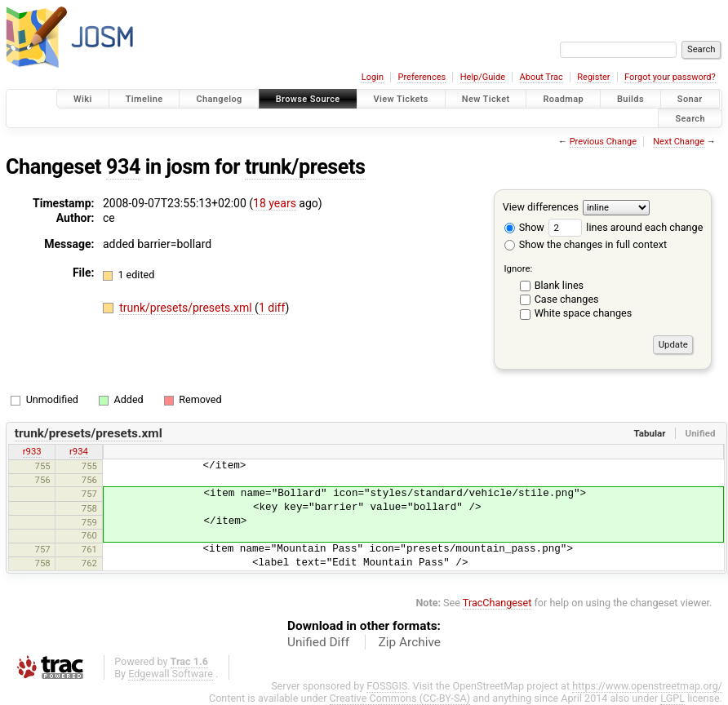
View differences (541, 207)
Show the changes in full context (586, 244)
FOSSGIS (387, 686)
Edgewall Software (171, 674)
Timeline (144, 99)
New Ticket (486, 99)
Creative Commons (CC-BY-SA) (400, 698)
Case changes (567, 299)
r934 (79, 451)
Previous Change (603, 142)
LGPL (673, 698)
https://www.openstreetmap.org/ (647, 686)
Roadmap (563, 99)
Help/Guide (483, 77)
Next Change (679, 142)
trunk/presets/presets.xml (187, 308)
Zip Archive (410, 642)
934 (123, 167)
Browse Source (308, 99)
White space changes (584, 313)
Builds (630, 99)
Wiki (83, 99)
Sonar (690, 99)
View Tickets (401, 99)
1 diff (272, 308)
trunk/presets (305, 167)
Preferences (422, 77)
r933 (32, 451)
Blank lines (559, 285)
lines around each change (626, 227)
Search (690, 118)
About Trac (542, 77)
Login (373, 77)
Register (593, 77)
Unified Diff (318, 642)
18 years (275, 203)
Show (524, 227)
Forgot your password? (670, 77)
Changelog (219, 99)
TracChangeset (497, 603)
